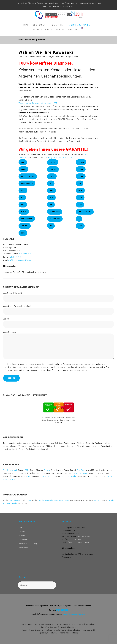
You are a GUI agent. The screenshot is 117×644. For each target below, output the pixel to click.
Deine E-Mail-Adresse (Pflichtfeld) (58, 313)
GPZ (52, 194)
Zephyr (25, 229)
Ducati (29, 503)
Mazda (76, 476)
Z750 (52, 180)
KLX (23, 208)
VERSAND (60, 33)
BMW (27, 473)
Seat (68, 480)
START (27, 28)
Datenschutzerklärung (28, 544)
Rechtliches (23, 548)
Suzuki (111, 503)
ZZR (23, 236)
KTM (61, 503)
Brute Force (27, 187)
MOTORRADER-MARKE (81, 28)
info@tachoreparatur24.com (60, 161)
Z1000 (81, 165)
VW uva (11, 483)
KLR (80, 201)
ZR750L (53, 172)
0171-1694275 (62, 610)
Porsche (43, 480)
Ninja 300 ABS (85, 215)
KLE (51, 201)
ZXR (80, 229)
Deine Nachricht (58, 349)
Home (21, 43)
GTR (80, 194)
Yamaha (14, 507)
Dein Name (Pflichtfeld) (58, 300)
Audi (15, 473)
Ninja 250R (55, 215)
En (80, 187)
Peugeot (97, 503)
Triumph (6, 507)
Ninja (24, 215)
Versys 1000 (27, 222)
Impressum (23, 540)
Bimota (17, 503)
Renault (51, 480)
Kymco (66, 503)
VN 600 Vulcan (28, 180)
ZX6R (81, 172)
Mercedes (84, 476)
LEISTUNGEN (41, 28)
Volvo (5, 483)
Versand (22, 536)
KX (51, 208)
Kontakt (22, 532)
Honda (41, 503)
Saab (63, 480)
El (51, 187)
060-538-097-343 (66, 10)
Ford (83, 473)
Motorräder (30, 43)
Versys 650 (55, 222)
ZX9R (81, 180)
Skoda (73, 480)
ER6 (23, 165)
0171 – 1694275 (17, 260)
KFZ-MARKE (58, 28)
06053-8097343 (25, 257)
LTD (80, 208)
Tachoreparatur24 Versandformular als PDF (38, 106)
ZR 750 (53, 165)
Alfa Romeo (8, 473)
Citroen (47, 473)
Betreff (58, 326)
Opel (29, 480)
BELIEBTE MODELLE (42, 33)
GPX (23, 194)
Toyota (109, 480)
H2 (22, 201)
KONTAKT (73, 33)
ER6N (23, 172)
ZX (51, 229)
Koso (56, 503)
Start (21, 528)
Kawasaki (49, 503)
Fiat (78, 473)
